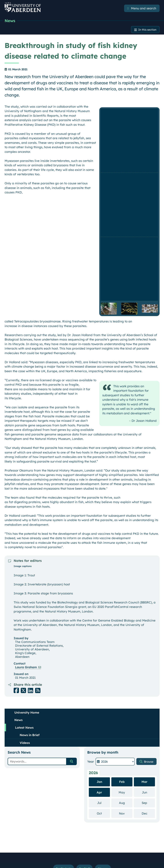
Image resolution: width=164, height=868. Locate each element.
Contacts (11, 799)
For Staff (85, 731)
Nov (126, 676)
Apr (99, 655)
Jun (148, 655)
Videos (25, 605)
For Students (62, 731)
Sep (148, 665)
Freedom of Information (82, 850)
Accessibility (79, 842)
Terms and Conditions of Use (30, 842)
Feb (122, 644)
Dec (148, 676)
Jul (103, 665)
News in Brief (30, 597)
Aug (126, 665)
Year (91, 624)
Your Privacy (59, 842)
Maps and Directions (18, 809)
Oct (103, 676)
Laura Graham (26, 530)
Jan (99, 644)
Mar (144, 644)
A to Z (9, 804)
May (125, 655)
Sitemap (105, 731)
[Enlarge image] (129, 113)
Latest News (24, 590)
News (10, 21)
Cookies (95, 842)
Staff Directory (14, 814)
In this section (146, 30)
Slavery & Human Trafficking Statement (128, 842)
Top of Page (150, 828)
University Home (27, 575)
